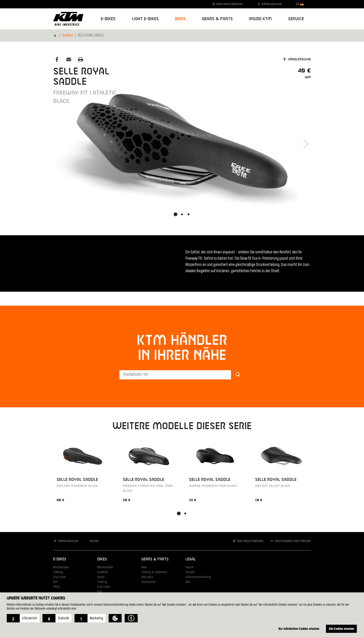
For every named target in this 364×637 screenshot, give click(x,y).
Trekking (58, 572)
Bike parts (147, 577)
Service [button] (296, 19)
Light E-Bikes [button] (145, 19)
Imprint (190, 567)
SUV (55, 582)
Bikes (102, 559)
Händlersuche (269, 4)
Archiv (92, 541)
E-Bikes (60, 559)
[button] (23, 618)
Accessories (148, 582)
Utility (57, 587)
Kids (100, 592)
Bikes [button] (180, 19)
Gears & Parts (155, 559)
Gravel (101, 577)
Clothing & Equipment (154, 572)
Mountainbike (61, 567)
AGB (188, 582)
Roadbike (103, 572)
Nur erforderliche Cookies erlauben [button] (299, 629)
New (144, 567)
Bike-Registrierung (227, 4)
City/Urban (60, 577)
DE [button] (300, 4)
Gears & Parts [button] (217, 19)
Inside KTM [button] (260, 19)
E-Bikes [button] (108, 19)
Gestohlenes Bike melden (290, 541)
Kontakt (190, 572)
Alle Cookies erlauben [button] (341, 629)
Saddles (68, 36)
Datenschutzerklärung (198, 577)
